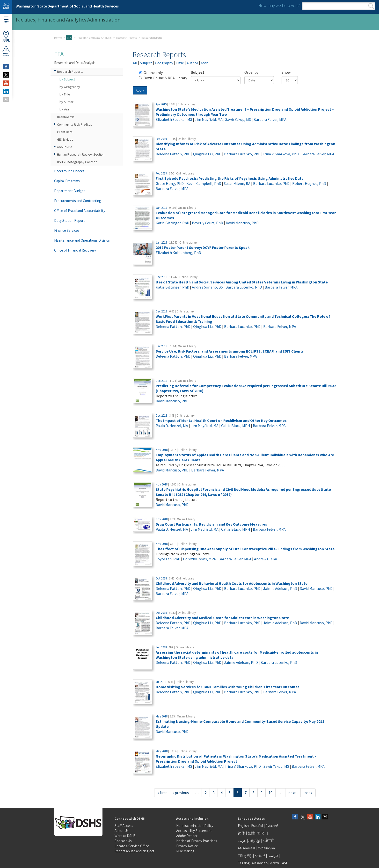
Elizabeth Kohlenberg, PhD (178, 253)
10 (270, 793)
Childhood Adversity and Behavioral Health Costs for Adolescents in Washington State (232, 583)
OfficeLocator (6, 37)
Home (58, 38)
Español (257, 826)
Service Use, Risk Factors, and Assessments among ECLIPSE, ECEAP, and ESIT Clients (230, 351)
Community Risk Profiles (75, 124)
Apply (140, 90)
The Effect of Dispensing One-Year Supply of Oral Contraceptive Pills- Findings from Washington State (245, 549)
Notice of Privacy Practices (197, 841)
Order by (251, 72)
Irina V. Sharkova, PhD (281, 154)
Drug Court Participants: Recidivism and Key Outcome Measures (211, 524)
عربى (242, 841)
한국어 (263, 833)
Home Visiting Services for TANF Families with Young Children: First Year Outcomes (228, 687)
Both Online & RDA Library (163, 78)
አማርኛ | (261, 856)
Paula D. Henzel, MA (172, 426)
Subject (146, 63)
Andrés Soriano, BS (207, 287)
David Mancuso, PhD (242, 223)
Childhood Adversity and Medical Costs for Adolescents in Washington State (222, 618)
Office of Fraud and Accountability (80, 211)
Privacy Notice (187, 846)
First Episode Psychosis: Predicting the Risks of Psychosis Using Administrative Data (230, 178)
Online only (151, 72)
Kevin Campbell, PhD (204, 183)
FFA (69, 38)
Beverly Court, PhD (208, 223)
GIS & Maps (65, 139)
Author (192, 63)
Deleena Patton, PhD (173, 154)
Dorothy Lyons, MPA (199, 559)
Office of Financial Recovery (75, 250)
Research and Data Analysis (94, 38)
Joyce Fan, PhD (168, 559)
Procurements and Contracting (78, 201)
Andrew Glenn (266, 559)
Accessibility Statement (194, 831)
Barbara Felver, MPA (270, 119)
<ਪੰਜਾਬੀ (268, 841)
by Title (65, 94)
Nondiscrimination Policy (195, 826)
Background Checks (69, 171)
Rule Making (185, 851)
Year (204, 63)
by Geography (70, 87)
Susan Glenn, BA (237, 183)
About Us (122, 831)
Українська (266, 848)
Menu (6, 19)
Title (180, 63)
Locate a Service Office (132, 846)
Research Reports (126, 38)
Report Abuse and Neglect (135, 851)
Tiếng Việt (245, 856)
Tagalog (244, 863)
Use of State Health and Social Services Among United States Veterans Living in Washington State (242, 282)
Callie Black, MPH (236, 426)
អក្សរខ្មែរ (254, 841)
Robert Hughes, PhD (309, 183)
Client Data (65, 132)
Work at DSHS (125, 836)
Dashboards (66, 117)
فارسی (273, 856)
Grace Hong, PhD (170, 183)
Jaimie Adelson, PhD (280, 588)
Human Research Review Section (81, 154)
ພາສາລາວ (260, 863)
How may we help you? (279, 5)
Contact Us (123, 841)
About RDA (65, 147)
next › (293, 793)
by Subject (67, 79)
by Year (65, 109)
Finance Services (67, 230)
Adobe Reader (187, 836)
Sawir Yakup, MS (238, 119)
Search (371, 6)
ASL (285, 863)
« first (162, 793)
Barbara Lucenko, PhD (242, 154)
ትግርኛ (275, 863)
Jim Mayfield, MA (209, 119)
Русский (272, 826)
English (244, 826)
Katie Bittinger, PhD (172, 223)
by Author (66, 102)
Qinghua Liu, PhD (207, 154)
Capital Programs (67, 181)
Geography (164, 63)
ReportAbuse (6, 51)
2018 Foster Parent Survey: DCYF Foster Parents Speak (203, 247)
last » (308, 793)
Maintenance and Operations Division (82, 240)
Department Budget (70, 191)
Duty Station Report (69, 221)
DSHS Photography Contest (77, 162)
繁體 (251, 833)
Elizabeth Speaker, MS (174, 119)
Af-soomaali (247, 848)
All (135, 63)
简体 (241, 833)
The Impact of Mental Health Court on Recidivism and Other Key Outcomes (221, 420)
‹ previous (181, 793)
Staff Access (124, 826)
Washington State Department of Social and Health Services (67, 6)
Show (286, 72)
